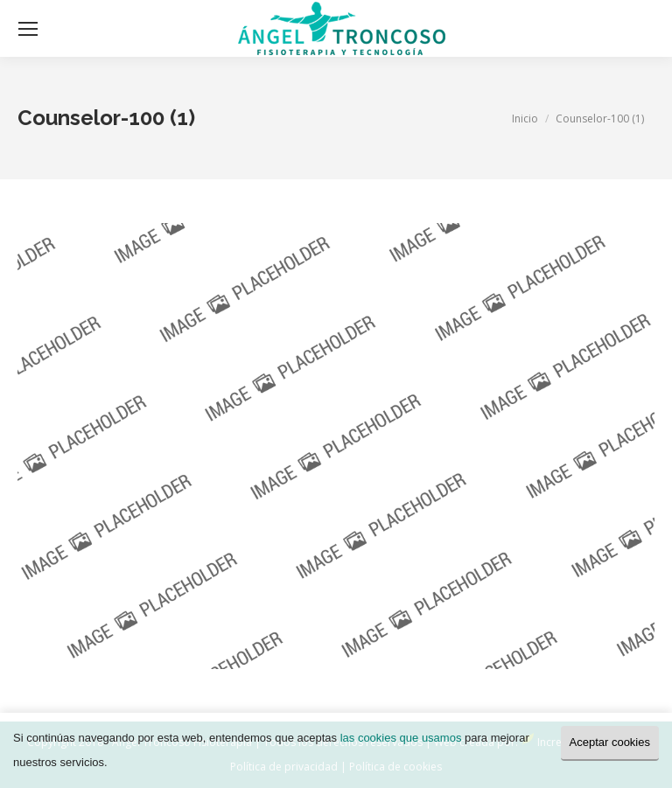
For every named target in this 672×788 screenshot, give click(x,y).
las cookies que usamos (401, 738)
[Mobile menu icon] (28, 29)
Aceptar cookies (610, 742)
